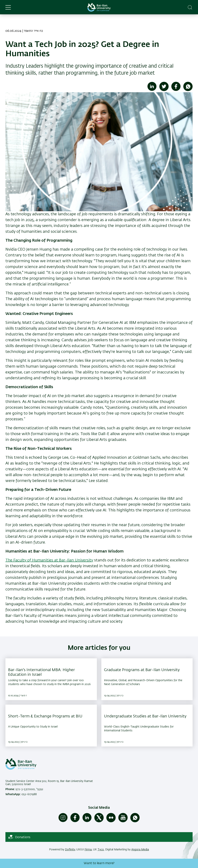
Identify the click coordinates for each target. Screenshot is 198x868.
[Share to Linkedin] (152, 90)
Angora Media (140, 850)
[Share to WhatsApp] (188, 90)
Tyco (101, 850)
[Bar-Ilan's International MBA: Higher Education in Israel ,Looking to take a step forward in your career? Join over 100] (51, 679)
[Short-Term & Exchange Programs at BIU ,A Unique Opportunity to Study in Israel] (51, 726)
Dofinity (70, 850)
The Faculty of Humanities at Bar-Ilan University (49, 560)
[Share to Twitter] (164, 90)
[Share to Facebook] (176, 90)
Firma (88, 850)
